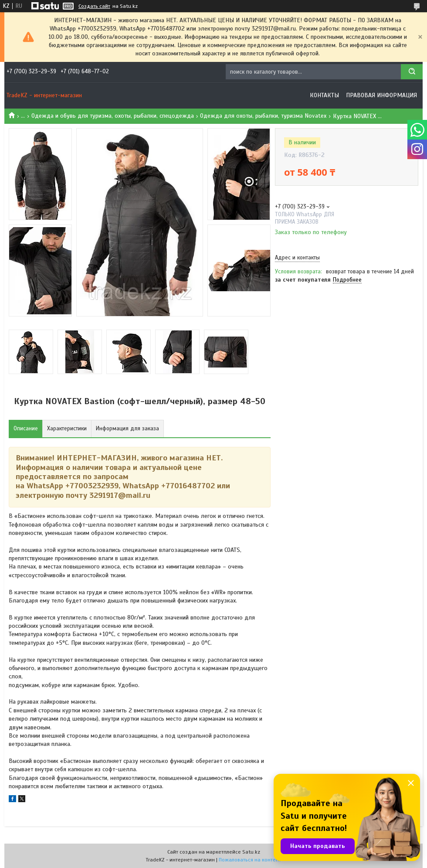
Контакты (324, 95)
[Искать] (412, 72)
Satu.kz (251, 852)
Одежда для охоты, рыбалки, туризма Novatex (263, 116)
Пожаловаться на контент (250, 860)
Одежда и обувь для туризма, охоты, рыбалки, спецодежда (113, 116)
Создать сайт (94, 6)
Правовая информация (381, 95)
